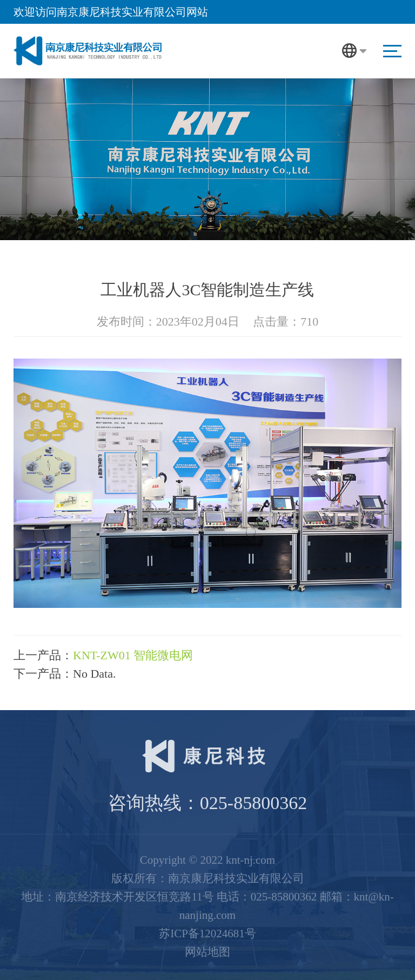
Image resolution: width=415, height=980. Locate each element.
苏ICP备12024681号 (207, 931)
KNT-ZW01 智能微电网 (133, 655)
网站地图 (207, 949)
